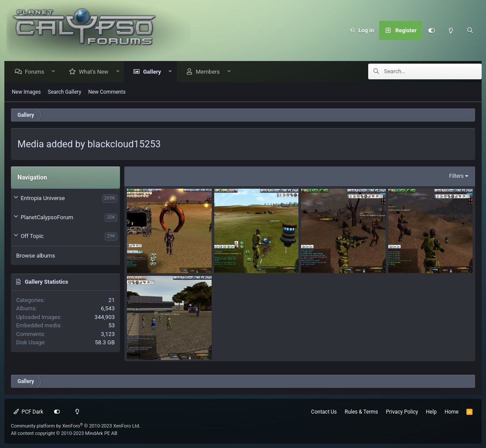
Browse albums (36, 256)
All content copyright (64, 433)
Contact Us (324, 412)
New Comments (107, 92)
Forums (37, 72)
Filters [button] (457, 176)
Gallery (154, 72)
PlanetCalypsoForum (47, 218)
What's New (96, 72)
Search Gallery (65, 92)
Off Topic (32, 236)
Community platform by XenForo (76, 426)
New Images (26, 92)
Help (431, 412)
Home (452, 412)
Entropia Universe (43, 199)
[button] (56, 72)
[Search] (470, 31)
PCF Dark (28, 412)
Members (210, 72)
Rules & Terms (361, 412)
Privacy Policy (402, 412)
